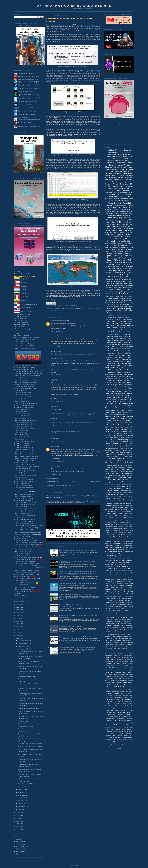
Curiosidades (124, 152)
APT (109, 277)
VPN (124, 328)
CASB (115, 649)
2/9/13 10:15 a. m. (58, 331)
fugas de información (120, 281)
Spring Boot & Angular (28, 471)
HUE (132, 594)
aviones (108, 624)
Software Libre (112, 241)
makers (117, 307)
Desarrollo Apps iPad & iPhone (31, 564)
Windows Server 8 (121, 719)
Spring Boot (25, 462)
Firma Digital (111, 364)
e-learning (118, 579)
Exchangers (109, 657)
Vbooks (117, 427)
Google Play (118, 256)
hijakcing (121, 731)
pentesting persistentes (114, 634)
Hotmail (118, 345)
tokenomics (127, 226)
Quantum (122, 340)
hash (108, 581)
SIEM (108, 700)
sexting (121, 395)
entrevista (110, 467)
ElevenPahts (128, 423)
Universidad (110, 182)
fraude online (126, 258)
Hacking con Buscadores (28, 579)
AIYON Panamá (23, 308)
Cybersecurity (116, 397)
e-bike (113, 579)
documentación (126, 313)
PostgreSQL (121, 539)
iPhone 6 (113, 581)
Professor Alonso (22, 321)
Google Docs (118, 662)
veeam (131, 746)
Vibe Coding (112, 617)
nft (119, 300)
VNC (107, 617)
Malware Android (26, 513)
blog (107, 235)
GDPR (107, 368)
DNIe (116, 376)
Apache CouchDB (128, 640)
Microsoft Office (126, 353)
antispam (111, 355)
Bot (131, 505)
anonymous (109, 450)
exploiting (113, 243)
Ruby (108, 359)
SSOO (126, 611)
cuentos (109, 383)
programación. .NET (110, 742)
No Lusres (126, 687)
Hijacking (118, 290)
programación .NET (117, 330)
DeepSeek (111, 345)
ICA (124, 459)
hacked (110, 260)
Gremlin (109, 476)
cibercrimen (112, 216)
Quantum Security (27, 365)
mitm (131, 199)
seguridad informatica (126, 744)
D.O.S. (109, 391)
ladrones (107, 524)
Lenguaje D (108, 676)
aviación (129, 621)
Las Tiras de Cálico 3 (28, 384)
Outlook (113, 410)
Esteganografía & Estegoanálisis (31, 532)
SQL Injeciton (120, 611)
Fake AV (129, 556)
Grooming (110, 490)
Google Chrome (125, 239)
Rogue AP (113, 497)
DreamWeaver (129, 653)
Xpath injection (115, 520)
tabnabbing (121, 746)
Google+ (117, 509)
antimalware (129, 243)
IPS (123, 596)
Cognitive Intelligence (123, 201)
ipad (108, 222)
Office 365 (126, 378)
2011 (18, 816)
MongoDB (109, 514)
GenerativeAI (110, 199)
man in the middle (122, 581)
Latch (131, 167)
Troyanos (108, 273)
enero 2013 (22, 809)
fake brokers (108, 630)
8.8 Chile (20, 282)
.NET (108, 245)
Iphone (122, 169)
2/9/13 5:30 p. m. (57, 401)
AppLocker (117, 643)
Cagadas (107, 528)
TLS (107, 499)
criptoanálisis (129, 427)
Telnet (108, 710)
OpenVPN (121, 514)
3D (113, 423)
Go (123, 474)
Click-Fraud (129, 457)
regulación (113, 744)
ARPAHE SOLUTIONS (25, 311)
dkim (108, 366)
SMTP (119, 461)
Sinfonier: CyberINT (27, 511)
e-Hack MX (21, 297)
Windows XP (116, 258)
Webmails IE (127, 714)
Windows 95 (129, 541)
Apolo (108, 588)
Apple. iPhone (110, 645)
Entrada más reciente (52, 482)
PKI (119, 476)
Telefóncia (129, 708)
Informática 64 (125, 351)
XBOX (107, 347)
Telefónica (110, 163)
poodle (125, 740)
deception (116, 522)
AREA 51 (20, 300)
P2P (97, 308)
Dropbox (112, 442)
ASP (114, 486)
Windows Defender (126, 716)
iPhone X (111, 632)
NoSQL (128, 495)
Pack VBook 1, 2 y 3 (21, 342)
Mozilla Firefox (113, 332)
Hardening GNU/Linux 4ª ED (30, 543)
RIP (111, 698)
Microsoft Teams (126, 512)
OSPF (108, 689)
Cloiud (112, 651)
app (118, 387)
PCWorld (117, 260)
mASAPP (131, 501)
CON (131, 228)
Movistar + (116, 237)
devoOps (123, 628)
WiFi (120, 207)
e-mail (107, 186)
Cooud (127, 651)
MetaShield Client (117, 493)
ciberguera (128, 577)
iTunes (122, 733)
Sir (122, 702)
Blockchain (118, 203)
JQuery (112, 672)
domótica (122, 438)
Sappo (130, 497)
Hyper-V (129, 558)
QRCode (125, 607)
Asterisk (113, 588)
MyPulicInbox (109, 687)
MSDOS (116, 444)
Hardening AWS (26, 397)
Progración (109, 695)
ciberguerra (110, 262)
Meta (113, 408)
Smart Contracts (118, 381)
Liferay (114, 676)
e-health (126, 412)
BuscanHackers (128, 526)
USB (123, 359)
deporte (107, 484)
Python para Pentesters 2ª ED (30, 526)
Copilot (114, 590)
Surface (124, 613)
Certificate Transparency (116, 552)
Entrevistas (124, 184)
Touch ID (123, 615)
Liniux (126, 676)
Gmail (128, 233)
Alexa (109, 321)
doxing (113, 366)
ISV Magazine (129, 596)
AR (123, 638)
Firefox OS (130, 657)
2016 (18, 630)
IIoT (132, 666)
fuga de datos (126, 237)
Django (116, 556)
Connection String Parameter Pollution (116, 414)
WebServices (117, 575)
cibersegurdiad (116, 626)
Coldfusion (126, 528)
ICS (107, 444)
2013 (18, 638)
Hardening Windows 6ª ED (29, 574)
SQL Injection (126, 195)
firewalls (128, 522)
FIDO (114, 657)
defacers (107, 579)
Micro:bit (120, 564)
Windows (129, 169)
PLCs (127, 444)
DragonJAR (21, 279)
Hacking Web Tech (27, 509)
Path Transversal (122, 605)
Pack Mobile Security (22, 327)
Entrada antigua (95, 482)
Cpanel (109, 554)
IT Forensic (21, 293)
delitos (131, 482)
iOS (131, 184)
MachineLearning (110, 602)
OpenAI (128, 271)
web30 (131, 484)
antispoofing (128, 520)
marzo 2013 (22, 804)
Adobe (126, 429)
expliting (114, 727)
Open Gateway (126, 345)
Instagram (111, 313)
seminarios (116, 505)
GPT (131, 247)
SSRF (119, 541)
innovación (110, 214)
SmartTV (119, 264)
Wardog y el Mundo (27, 549)
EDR (132, 590)
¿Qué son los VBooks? (22, 335)
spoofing (109, 256)
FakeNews (124, 307)
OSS (112, 689)
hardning (115, 731)
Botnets (108, 294)
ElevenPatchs (117, 655)
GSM (127, 330)
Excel (107, 283)
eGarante (122, 522)
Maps (119, 512)
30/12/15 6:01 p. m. (58, 474)
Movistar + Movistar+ (128, 683)
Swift (129, 613)
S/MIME (119, 497)
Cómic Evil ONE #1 (27, 469)
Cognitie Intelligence (117, 528)
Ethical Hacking (26, 344)
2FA (107, 220)
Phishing (130, 211)
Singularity (113, 573)
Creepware (115, 554)
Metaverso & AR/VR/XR (28, 388)
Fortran (108, 660)
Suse (118, 573)
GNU (117, 442)
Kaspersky (129, 560)
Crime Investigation (27, 494)
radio (116, 275)
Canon (130, 588)
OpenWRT (110, 693)
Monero (123, 537)
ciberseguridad (123, 159)
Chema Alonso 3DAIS (23, 105)
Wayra (126, 256)
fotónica (125, 543)
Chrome (117, 279)
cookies (125, 450)
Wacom (129, 712)
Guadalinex (109, 664)
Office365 (124, 364)
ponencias (119, 740)
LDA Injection (121, 674)
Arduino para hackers (28, 340)
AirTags (115, 586)
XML (108, 520)
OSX (128, 564)
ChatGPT (124, 192)
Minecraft (119, 683)
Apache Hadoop (121, 486)
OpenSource (118, 357)
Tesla (111, 499)
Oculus (121, 689)
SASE (131, 698)
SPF (130, 364)
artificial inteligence (119, 577)
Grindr (131, 662)
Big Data (24, 391)
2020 (18, 618)
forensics (110, 338)
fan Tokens (128, 275)
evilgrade (131, 579)
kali (115, 254)
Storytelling (24, 399)
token (130, 281)
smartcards (115, 583)
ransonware (127, 742)
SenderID (111, 446)
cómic (108, 330)
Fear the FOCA (21, 318)
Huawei (122, 666)
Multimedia (130, 408)
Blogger (131, 374)
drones (119, 372)
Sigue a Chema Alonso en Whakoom (29, 88)
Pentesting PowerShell (28, 519)
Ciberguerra (25, 378)
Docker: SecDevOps (27, 479)
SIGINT (113, 700)
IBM (131, 330)
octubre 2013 (22, 646)
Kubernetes (25, 412)
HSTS (114, 459)
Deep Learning (128, 554)
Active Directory (127, 319)
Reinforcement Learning (115, 609)
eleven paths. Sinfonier (115, 725)
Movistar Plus (121, 302)
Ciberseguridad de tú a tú (29, 405)
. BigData (126, 636)
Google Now (125, 662)
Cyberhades (20, 854)
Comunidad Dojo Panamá (25, 304)
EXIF (107, 592)
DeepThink (110, 556)
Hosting (121, 533)
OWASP (122, 444)
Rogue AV (124, 609)
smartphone (123, 288)
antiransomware (111, 387)
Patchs (110, 539)
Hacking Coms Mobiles (28, 572)
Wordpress (125, 247)
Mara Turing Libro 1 (27, 426)
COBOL (122, 588)
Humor (111, 165)
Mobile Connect (121, 408)
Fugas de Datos (110, 302)
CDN (107, 552)
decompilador (116, 628)
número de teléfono (119, 545)
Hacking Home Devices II (30, 374)
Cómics (112, 190)
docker (108, 268)
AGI (112, 638)
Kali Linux (125, 279)
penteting (108, 583)
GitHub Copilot (124, 442)
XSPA (131, 463)
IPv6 (114, 228)
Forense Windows (26, 591)
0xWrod (108, 638)
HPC (115, 664)
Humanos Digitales (123, 400)
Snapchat (130, 516)
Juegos (122, 233)
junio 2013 (22, 795)
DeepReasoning (110, 474)
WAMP (124, 712)
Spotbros (127, 706)
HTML (109, 340)
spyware (109, 423)
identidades (128, 733)
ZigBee (115, 721)
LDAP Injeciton (130, 674)
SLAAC (114, 478)
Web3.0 (124, 518)
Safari (111, 427)
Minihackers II (26, 367)
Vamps (118, 518)
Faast (130, 262)
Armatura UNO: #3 (28, 450)
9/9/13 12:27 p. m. (58, 441)
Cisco (122, 457)
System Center (125, 573)
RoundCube (109, 611)
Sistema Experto (128, 702)
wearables (120, 636)
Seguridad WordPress (28, 505)
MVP (132, 416)
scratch (113, 469)
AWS (121, 429)
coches (120, 412)
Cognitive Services (126, 209)
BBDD (115, 550)
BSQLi (109, 397)
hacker (123, 355)
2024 (18, 607)
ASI (131, 638)
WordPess (129, 719)
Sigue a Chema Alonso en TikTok (28, 85)
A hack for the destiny (28, 490)
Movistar (115, 209)
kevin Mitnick (127, 421)
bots (122, 296)
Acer (107, 640)
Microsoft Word (128, 493)
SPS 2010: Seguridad (27, 585)
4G (107, 440)
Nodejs (115, 514)
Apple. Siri (130, 643)
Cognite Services (128, 552)
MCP (120, 678)
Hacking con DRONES (28, 492)
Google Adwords (109, 662)
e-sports (109, 429)
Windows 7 (128, 218)
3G (118, 347)
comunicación (129, 626)
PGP (125, 357)
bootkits (131, 499)
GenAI (115, 175)
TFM (113, 615)
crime (107, 543)
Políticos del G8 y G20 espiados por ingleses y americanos (77, 605)
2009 (18, 821)
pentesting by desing (119, 503)
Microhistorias (25, 553)
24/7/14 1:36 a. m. (58, 461)
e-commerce (126, 372)
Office (110, 271)
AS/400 (127, 638)
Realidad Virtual (122, 425)
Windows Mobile (122, 436)
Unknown (54, 446)
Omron (125, 689)
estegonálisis (125, 725)
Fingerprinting (89, 308)
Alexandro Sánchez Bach (59, 321)
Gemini (111, 290)
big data (111, 201)
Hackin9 (115, 533)
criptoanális (118, 723)
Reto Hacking (121, 182)
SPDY (118, 700)
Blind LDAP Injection (118, 277)
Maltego (123, 535)
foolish (115, 383)
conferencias (113, 161)
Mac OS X (129, 252)
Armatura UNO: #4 (28, 448)
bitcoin (115, 218)
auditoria (124, 621)
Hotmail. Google (115, 666)
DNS (82, 308)
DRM (123, 590)
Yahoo (125, 343)
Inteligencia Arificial (115, 598)
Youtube (108, 224)
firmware (120, 727)
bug (118, 199)
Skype (110, 381)
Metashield (129, 347)
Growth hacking (125, 509)
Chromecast (108, 590)
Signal (107, 573)
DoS (106, 442)
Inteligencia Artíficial (110, 670)
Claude (129, 366)
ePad (107, 725)
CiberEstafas (25, 416)
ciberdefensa (109, 501)
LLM (122, 180)
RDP (132, 378)
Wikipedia (130, 518)
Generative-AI (118, 188)
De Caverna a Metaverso (29, 403)
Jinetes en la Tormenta (28, 429)
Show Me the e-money (28, 441)
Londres (107, 678)
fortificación (122, 241)
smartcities (109, 454)
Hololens (108, 666)
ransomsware (129, 545)
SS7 (129, 569)
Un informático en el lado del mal (74, 6)
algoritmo (125, 499)
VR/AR (129, 328)
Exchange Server (126, 338)
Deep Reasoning (111, 400)
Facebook (115, 186)
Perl (126, 514)
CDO (130, 311)
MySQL (108, 250)
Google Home (127, 391)
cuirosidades (125, 723)
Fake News (124, 283)
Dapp (121, 554)
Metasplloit (108, 683)
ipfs (115, 632)
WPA (123, 541)
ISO (107, 668)
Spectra (116, 180)
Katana (110, 674)
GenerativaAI (120, 660)
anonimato (57, 308)
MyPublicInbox (21, 842)
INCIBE (119, 596)
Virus (122, 427)
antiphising (118, 621)
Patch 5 (123, 693)
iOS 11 (126, 731)
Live (114, 535)
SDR (125, 569)
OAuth (115, 402)
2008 (18, 824)
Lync (116, 678)
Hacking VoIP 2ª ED (27, 551)
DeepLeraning (121, 653)
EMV (132, 528)
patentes (122, 452)
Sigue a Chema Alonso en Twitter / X (29, 98)
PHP (107, 247)
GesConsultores (128, 660)
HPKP (128, 594)
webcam (123, 326)
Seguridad (114, 393)
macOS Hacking (26, 496)
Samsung (125, 461)
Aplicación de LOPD (26, 589)
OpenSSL (108, 461)
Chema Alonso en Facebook (27, 111)
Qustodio (131, 607)
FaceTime (111, 509)
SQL (115, 541)
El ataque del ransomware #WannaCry (71, 626)
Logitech (131, 676)
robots (116, 288)
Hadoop (120, 459)
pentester (109, 311)
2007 (18, 827)
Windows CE (124, 617)
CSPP (124, 366)
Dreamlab (21, 286)
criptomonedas (115, 220)
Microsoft (109, 192)
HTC (118, 664)
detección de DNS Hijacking (54, 169)
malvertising (109, 545)
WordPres (109, 721)
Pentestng (130, 605)
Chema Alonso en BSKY (24, 108)
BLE (126, 374)
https (117, 283)
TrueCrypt (113, 518)
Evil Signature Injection (127, 655)
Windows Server (127, 214)
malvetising (119, 736)
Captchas (110, 376)
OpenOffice (111, 349)
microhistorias (110, 266)
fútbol (116, 467)
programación (117, 226)
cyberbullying (114, 438)
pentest (108, 169)
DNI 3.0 (107, 653)
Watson (110, 714)
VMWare (110, 575)
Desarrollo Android (27, 547)
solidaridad (108, 636)
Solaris (117, 706)
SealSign (123, 410)
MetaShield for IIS (120, 602)
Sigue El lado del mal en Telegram (27, 82)
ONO (131, 687)
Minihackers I (26, 369)
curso (117, 334)
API (121, 334)
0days (118, 469)
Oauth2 (121, 385)
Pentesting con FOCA (28, 534)
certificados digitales (126, 387)
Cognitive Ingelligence (119, 488)
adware (112, 296)
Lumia (112, 678)
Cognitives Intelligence (126, 471)
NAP (107, 605)
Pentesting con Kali (28, 337)
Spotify (118, 359)
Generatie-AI (108, 594)
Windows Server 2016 (28, 348)
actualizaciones (126, 575)
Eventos (119, 150)
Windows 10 (128, 235)
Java (131, 268)
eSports (125, 579)
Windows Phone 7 (111, 719)
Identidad (118, 171)
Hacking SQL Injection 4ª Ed (30, 568)
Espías (115, 592)
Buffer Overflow (115, 457)
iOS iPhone (110, 733)
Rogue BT (131, 609)
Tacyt (115, 271)
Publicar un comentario (53, 479)
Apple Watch (109, 526)
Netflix (109, 402)
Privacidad (50, 310)
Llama (109, 309)
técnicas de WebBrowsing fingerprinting (59, 78)
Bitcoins (125, 228)
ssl (132, 292)
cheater (118, 624)
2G (108, 486)
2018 (18, 624)
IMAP (115, 596)
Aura (109, 188)
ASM (115, 454)
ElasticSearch (109, 655)
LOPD (130, 307)
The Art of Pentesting (28, 386)
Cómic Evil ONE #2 (28, 460)
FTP (114, 416)
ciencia (110, 522)
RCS (106, 609)
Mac (114, 309)
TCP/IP (113, 436)
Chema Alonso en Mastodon (25, 101)
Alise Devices (129, 586)
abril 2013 (21, 801)
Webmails (110, 334)
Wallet (120, 480)
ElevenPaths (121, 163)
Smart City (118, 446)
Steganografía (122, 478)
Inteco (121, 668)
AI (126, 154)
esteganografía (118, 292)
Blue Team (124, 389)
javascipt (131, 543)
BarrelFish (118, 647)
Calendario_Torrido (126, 321)
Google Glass (125, 531)
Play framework (109, 607)
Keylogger (111, 600)
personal (127, 188)
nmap (117, 452)
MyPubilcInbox (120, 495)
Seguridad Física (127, 224)
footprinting (109, 307)
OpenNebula (129, 691)
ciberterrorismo (117, 421)
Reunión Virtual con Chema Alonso (29, 76)
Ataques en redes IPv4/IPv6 (30, 566)
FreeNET (130, 592)
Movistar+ (123, 298)
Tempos (116, 184)
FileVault (124, 657)
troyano (116, 338)
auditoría (126, 190)
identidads (109, 736)
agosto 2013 (22, 790)
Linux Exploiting (26, 536)
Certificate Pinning (122, 440)
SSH (113, 359)
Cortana (121, 507)
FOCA (124, 178)
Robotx (126, 698)
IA (129, 154)
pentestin (110, 503)
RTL (131, 566)
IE (114, 560)
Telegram (127, 264)
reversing (117, 319)
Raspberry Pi (25, 437)
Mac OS (107, 681)
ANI (120, 638)
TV (129, 446)
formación (119, 165)
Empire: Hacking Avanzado (29, 456)
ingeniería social (111, 374)
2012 (18, 813)
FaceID (128, 488)
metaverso (110, 275)
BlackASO (121, 550)
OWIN (116, 689)
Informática (115, 668)
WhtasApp (110, 716)
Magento (109, 493)
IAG (132, 509)
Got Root (24, 507)
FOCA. (119, 657)
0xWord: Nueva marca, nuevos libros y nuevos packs (76, 594)
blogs (109, 237)
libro (114, 250)
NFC (118, 364)
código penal (108, 628)
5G (111, 486)
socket (113, 746)
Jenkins (125, 672)
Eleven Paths (128, 173)
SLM (118, 419)
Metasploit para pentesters (32, 557)
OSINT (23, 439)
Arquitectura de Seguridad (30, 380)
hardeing (129, 729)
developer (109, 288)
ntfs (107, 738)
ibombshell (129, 438)
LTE (109, 562)
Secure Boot (117, 571)
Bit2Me (110, 298)
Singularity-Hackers (22, 846)
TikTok (108, 412)
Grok (124, 594)
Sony (107, 518)
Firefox (115, 233)
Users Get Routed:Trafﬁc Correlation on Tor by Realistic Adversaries (73, 208)
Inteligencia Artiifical (126, 598)
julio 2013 (21, 792)
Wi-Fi (126, 463)
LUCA (122, 186)
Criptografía (109, 205)
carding (108, 482)
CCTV (130, 550)
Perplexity (122, 332)
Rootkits (126, 433)
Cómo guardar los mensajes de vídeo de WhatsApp (75, 637)
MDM (118, 535)
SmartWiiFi (130, 704)
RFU (131, 695)
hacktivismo (112, 317)
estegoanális (130, 628)
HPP (132, 531)
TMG (120, 708)
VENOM (119, 712)
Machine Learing (115, 681)
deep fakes (124, 465)
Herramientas (121, 211)
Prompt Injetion (118, 607)
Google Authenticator (125, 376)
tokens (113, 222)
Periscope (128, 693)
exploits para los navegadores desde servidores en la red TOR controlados (73, 73)
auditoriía (129, 721)
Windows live (127, 480)
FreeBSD (113, 660)
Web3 (122, 197)
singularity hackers (127, 300)
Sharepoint (124, 419)
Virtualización (115, 463)
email (130, 465)
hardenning (109, 731)
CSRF (130, 389)
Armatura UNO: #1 (28, 454)
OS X (119, 402)
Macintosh (114, 562)
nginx (130, 581)
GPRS (129, 241)
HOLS (124, 558)
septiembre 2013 (24, 649)
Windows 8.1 (122, 393)
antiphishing (112, 372)
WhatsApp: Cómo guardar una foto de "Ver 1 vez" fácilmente (78, 550)
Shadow (130, 571)
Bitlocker (129, 486)
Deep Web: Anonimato (28, 515)
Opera (108, 410)
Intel (127, 416)
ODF (128, 302)
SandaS (125, 497)
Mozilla (113, 495)
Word (129, 619)
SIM (118, 410)
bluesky (107, 723)
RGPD (107, 698)
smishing (108, 746)
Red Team (24, 477)
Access (126, 524)
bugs (121, 218)
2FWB (123, 469)
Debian (111, 351)
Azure (130, 288)
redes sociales (115, 247)
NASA (115, 687)
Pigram (130, 514)
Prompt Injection (112, 336)
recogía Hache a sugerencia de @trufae (74, 116)
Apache (108, 228)
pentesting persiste (111, 740)
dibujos (107, 300)
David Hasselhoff (126, 397)
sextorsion (129, 452)
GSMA (107, 425)
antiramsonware (122, 721)
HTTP (112, 283)
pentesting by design (127, 738)
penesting (118, 738)
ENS (128, 355)
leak (114, 268)
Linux (112, 171)
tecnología (115, 429)
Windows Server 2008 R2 (120, 619)
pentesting (112, 154)
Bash (127, 505)
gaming (129, 309)
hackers (115, 169)
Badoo (112, 647)
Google (119, 156)
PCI (132, 564)
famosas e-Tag (50, 82)
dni (111, 543)
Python (116, 192)
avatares (109, 465)
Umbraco (110, 712)
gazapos (118, 729)
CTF (126, 588)
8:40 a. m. (74, 306)
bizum (113, 624)
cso (118, 482)
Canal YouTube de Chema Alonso (29, 123)
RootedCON (109, 541)
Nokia (115, 605)
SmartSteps (111, 613)
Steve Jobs (117, 404)
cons (107, 243)
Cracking (124, 245)
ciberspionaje (117, 450)
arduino (119, 349)
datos (121, 323)
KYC (106, 674)
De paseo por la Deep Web (26, 676)
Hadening (123, 664)
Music (129, 459)
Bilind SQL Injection (127, 647)
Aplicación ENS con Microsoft (30, 570)
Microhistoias (129, 602)
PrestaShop (109, 516)
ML (118, 353)
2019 (18, 621)
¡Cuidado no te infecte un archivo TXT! (30, 708)
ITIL (110, 668)
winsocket (119, 748)
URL (131, 710)
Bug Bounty (25, 431)
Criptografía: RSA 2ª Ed (28, 545)
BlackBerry (113, 471)
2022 (18, 613)
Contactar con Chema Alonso (27, 74)
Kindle (115, 674)
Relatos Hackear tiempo (29, 420)
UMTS (115, 480)
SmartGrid (123, 704)
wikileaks (130, 326)
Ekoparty (20, 290)
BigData (114, 207)
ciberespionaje (68, 308)
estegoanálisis (117, 406)
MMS (132, 678)
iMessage (122, 467)
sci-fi (131, 412)
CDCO (110, 488)
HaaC (132, 442)
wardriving (125, 484)
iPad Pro (117, 733)
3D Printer (120, 374)
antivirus (129, 359)
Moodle (108, 495)
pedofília (112, 738)
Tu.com (129, 340)
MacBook (114, 425)
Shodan (114, 245)
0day (129, 349)
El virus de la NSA (23, 721)
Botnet (125, 311)
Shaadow (124, 571)
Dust (117, 326)
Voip (113, 323)
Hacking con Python (27, 524)
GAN (108, 385)
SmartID (125, 446)
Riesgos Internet (26, 473)
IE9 (131, 400)
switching (126, 547)
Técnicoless (129, 266)
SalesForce (109, 571)
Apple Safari (119, 423)
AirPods (122, 505)
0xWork (131, 636)
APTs (122, 524)
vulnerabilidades (118, 361)
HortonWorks (109, 596)
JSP (109, 512)
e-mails (113, 347)
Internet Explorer (121, 205)
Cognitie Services (119, 651)
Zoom (122, 520)
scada (118, 366)
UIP (127, 710)
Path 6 (115, 539)
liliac (118, 632)
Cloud (125, 268)
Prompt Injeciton (117, 695)
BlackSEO (115, 321)
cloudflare (116, 465)
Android (108, 175)
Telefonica (130, 478)
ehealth (131, 450)
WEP (118, 617)
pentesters (110, 319)
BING (109, 226)
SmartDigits (116, 704)
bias (116, 395)
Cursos (127, 165)
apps (117, 296)
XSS (131, 220)
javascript (119, 262)
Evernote (120, 592)
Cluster (23, 517)
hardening (124, 167)
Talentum (121, 271)
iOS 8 (131, 731)
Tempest (130, 410)
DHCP (119, 590)
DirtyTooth (128, 361)
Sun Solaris (127, 381)
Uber (132, 573)
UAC (124, 273)
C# (126, 550)
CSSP (123, 649)
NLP (111, 605)
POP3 (108, 566)
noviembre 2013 (23, 643)
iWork (125, 501)
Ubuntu (110, 254)
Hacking (110, 150)
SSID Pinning (128, 700)
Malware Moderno (27, 418)
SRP (122, 700)
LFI (114, 433)
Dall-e (128, 590)
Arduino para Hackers (28, 464)
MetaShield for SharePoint (127, 681)
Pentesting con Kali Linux (29, 541)
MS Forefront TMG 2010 (28, 587)
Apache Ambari (118, 640)
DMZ (130, 431)
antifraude (110, 577)
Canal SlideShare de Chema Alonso (29, 120)
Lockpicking (121, 600)
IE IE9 (119, 222)
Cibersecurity (113, 507)
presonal (130, 740)
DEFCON (115, 391)
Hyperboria (109, 560)
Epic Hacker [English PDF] (29, 528)
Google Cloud (121, 368)
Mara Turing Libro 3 (27, 422)
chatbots (114, 412)
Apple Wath (123, 643)
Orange (129, 537)
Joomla (122, 347)
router (107, 547)
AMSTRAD (128, 395)
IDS (107, 433)
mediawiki (126, 736)
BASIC (121, 526)
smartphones (118, 547)
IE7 (110, 433)
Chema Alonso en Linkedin (24, 114)
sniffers (109, 361)
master (113, 484)
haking (114, 630)
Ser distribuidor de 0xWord (23, 314)
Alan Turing (122, 586)
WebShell (120, 714)
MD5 (124, 678)
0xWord (19, 839)
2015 (18, 632)
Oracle (120, 254)
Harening (129, 664)
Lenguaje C (109, 535)
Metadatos (129, 180)
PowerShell (127, 203)
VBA (114, 712)
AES (118, 524)
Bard (125, 334)
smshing (122, 583)
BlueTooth (120, 266)
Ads (128, 454)
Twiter (112, 710)
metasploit (124, 199)
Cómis (131, 651)
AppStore (109, 550)
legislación (120, 317)
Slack (131, 611)
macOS (128, 317)
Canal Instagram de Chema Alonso (29, 126)
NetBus (120, 687)
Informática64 (112, 353)
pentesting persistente (113, 389)
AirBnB (131, 547)
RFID (108, 419)
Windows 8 (127, 254)
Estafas (119, 190)
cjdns (123, 626)
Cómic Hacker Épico (27, 521)
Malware (109, 167)
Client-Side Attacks (27, 488)
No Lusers (109, 178)
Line (116, 600)
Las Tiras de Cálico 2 (28, 407)
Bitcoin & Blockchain (27, 498)
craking (112, 723)
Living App (112, 264)
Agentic (124, 406)
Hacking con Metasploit (28, 481)
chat (129, 343)
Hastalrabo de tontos (111, 378)
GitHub (113, 368)
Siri (120, 328)
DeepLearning (110, 326)
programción (119, 742)
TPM (124, 708)
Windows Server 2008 (112, 448)
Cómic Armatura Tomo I (28, 475)
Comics (126, 171)
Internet (117, 178)
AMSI (111, 586)
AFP (107, 586)
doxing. (131, 723)
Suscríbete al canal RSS (22, 117)
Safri (119, 702)
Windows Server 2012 (28, 560)
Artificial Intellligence (119, 645)
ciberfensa (130, 624)
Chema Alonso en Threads (24, 91)
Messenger (114, 385)
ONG (108, 393)
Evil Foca (115, 294)
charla (118, 355)
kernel (120, 383)
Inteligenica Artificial (121, 670)
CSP (119, 649)
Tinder (109, 480)
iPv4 (129, 260)
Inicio (75, 482)
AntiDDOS (113, 440)
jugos (114, 736)
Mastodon (119, 433)
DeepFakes (116, 224)
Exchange (122, 556)
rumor (118, 744)
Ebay (111, 592)
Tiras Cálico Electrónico (29, 458)
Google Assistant (117, 594)
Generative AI (111, 230)
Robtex (116, 569)
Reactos (111, 569)
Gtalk (119, 558)
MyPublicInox (128, 685)
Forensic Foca (121, 416)
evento (115, 501)
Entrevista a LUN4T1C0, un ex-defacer (30, 744)
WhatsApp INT (26, 401)
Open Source (127, 222)
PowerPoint (125, 566)
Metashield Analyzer (110, 564)
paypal (118, 484)
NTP (124, 564)
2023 (18, 610)
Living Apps (119, 235)
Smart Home (128, 385)
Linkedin (115, 340)
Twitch (131, 615)
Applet (116, 526)
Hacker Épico (25, 555)
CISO (130, 406)
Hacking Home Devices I (29, 382)
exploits (121, 285)
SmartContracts (111, 252)
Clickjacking (124, 431)
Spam (116, 197)
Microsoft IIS (117, 537)
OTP (120, 378)
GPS (130, 245)
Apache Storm (109, 643)
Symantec (108, 615)
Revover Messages (118, 698)
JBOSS (118, 560)
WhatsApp (129, 186)
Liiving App (120, 676)
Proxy (131, 283)
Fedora (109, 558)
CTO (107, 507)
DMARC (126, 507)
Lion (111, 444)
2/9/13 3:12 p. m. (57, 375)
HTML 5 (109, 533)
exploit (119, 228)
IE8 (125, 533)
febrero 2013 (22, 806)
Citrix (125, 262)
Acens (132, 524)
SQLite (129, 402)
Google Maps (129, 474)
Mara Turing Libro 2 (27, 424)
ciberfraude (109, 626)
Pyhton (128, 539)
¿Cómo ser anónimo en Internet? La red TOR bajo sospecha (69, 20)
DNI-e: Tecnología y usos (28, 583)
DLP (130, 440)
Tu (127, 615)
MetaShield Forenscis (124, 562)
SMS (117, 239)
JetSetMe (130, 672)
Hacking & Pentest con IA (30, 372)
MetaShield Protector (126, 294)
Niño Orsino (54, 351)
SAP (121, 569)
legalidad (114, 300)
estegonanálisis (117, 543)
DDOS (131, 414)
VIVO (119, 499)
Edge (109, 459)
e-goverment (121, 309)
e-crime (124, 260)
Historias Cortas (26, 393)
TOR (56, 310)
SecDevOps (109, 404)
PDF (123, 290)
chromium (123, 624)
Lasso (129, 533)
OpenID (122, 691)
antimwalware (110, 621)
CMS (118, 431)
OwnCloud (117, 693)
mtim (131, 736)
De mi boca (113, 653)
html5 (108, 452)
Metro (114, 683)
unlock (126, 746)
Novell (115, 476)
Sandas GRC (122, 516)
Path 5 (130, 357)
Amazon (119, 268)
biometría (130, 273)
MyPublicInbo (111, 685)
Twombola (122, 710)
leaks (112, 452)
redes (131, 192)
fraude (125, 207)
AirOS (111, 640)
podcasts (111, 239)
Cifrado (77, 308)
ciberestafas (128, 296)
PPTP (114, 461)
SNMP (115, 516)
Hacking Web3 (26, 395)
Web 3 (115, 714)
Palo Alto (113, 566)
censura (113, 482)
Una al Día (24, 581)
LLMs (128, 197)
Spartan (122, 706)
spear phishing (127, 383)
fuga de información (123, 315)
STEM (107, 702)
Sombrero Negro (26, 414)
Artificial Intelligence (126, 175)
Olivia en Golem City (29, 376)
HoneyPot (116, 490)
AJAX (116, 638)
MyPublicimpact (21, 844)
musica (123, 632)
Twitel (129, 336)
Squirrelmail (118, 613)
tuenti (124, 349)
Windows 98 (117, 716)
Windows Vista (110, 211)
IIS (119, 245)
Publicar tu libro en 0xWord (23, 274)
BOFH (128, 469)
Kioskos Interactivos (126, 490)
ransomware (118, 311)
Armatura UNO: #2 (28, 452)
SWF (115, 702)
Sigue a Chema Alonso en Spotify (28, 95)
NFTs (129, 298)
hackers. (123, 729)
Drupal (118, 474)
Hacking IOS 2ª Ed (27, 538)
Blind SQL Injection (124, 216)
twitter (111, 197)
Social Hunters (26, 410)
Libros (129, 163)
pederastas (129, 632)
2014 (18, 635)
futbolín (112, 729)
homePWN (120, 630)
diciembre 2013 (23, 641)
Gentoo (114, 558)
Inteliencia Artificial (128, 668)
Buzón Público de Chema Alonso (28, 79)
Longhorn (128, 600)
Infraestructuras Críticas (28, 503)
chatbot (117, 313)
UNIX (115, 499)
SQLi (128, 332)
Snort (106, 706)
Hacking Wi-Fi (25, 433)
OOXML (128, 277)
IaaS (108, 598)
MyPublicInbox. (119, 685)
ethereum (112, 315)
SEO (108, 323)
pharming (123, 634)
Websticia (125, 404)
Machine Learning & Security (30, 467)
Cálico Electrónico (22, 323)
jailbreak (127, 292)
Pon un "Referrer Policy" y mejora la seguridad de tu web (77, 647)
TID (107, 296)
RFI (132, 444)
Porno (124, 476)
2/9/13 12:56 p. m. (58, 346)
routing (111, 547)
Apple (119, 173)
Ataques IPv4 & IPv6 (28, 346)
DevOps (117, 351)
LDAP (121, 275)
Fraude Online (25, 576)
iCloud (120, 501)
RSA (124, 402)
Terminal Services (111, 285)
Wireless (121, 252)
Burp (117, 588)
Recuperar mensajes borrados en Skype (30, 746)
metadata (120, 250)
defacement (124, 482)
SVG (111, 702)
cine (117, 323)
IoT (132, 233)
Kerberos (114, 512)
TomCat (118, 615)
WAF (122, 463)
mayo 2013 (22, 798)
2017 (18, 627)
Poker (119, 566)
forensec (126, 727)
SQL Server (128, 250)
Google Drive (117, 531)
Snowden (111, 706)
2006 (18, 830)
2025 (18, 604)
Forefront (108, 408)
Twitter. (117, 710)
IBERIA (128, 666)
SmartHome (110, 279)
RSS (109, 328)
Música (110, 203)
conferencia (126, 304)
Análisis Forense (26, 483)
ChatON (107, 651)
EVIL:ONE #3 (26, 435)
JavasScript (118, 672)
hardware (125, 220)
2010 (18, 818)
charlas (116, 167)
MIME (128, 678)
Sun (128, 370)
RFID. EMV (125, 695)
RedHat (113, 419)
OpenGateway (121, 370)
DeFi (120, 391)
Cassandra (129, 649)
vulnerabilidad (129, 583)
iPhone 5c (126, 630)
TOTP (119, 304)
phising (128, 634)
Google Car (109, 531)
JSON (123, 560)
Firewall (116, 298)
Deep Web (128, 323)
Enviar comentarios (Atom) (63, 486)
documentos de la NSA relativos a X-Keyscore (84, 35)
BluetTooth (109, 649)
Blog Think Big (21, 851)
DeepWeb (108, 416)
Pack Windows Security (22, 329)
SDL (114, 611)
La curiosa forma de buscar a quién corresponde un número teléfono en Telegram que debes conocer (78, 584)
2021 (18, 616)
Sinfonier (114, 328)
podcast (121, 243)
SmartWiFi (122, 336)
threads (114, 636)
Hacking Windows (27, 486)
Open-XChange (115, 691)
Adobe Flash (122, 454)
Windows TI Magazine (114, 343)
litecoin (113, 524)
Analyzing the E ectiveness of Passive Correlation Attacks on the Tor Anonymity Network (73, 160)
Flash (125, 592)
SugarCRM (114, 708)
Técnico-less (117, 273)
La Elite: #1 (25, 443)
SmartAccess (109, 704)
